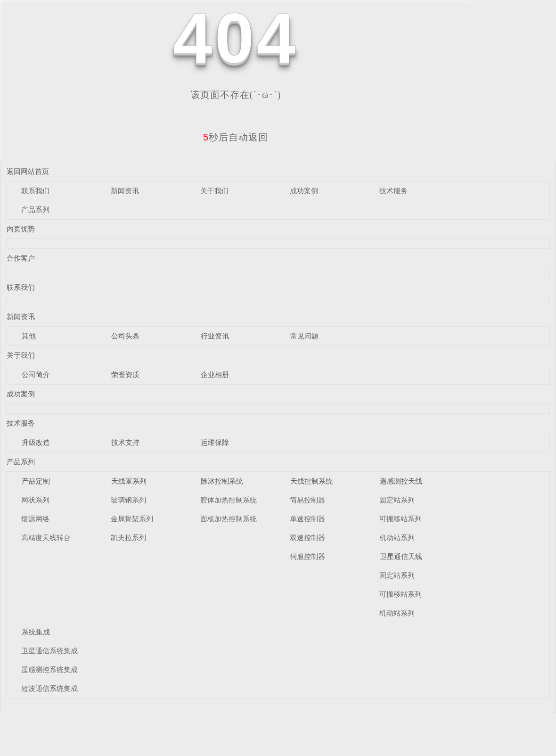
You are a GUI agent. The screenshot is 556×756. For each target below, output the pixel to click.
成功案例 (304, 191)
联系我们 (35, 191)
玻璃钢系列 (128, 500)
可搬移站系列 (401, 519)
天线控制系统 (311, 481)
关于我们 (214, 191)
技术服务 (393, 191)
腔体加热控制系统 (229, 500)
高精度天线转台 (46, 538)
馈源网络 (35, 519)
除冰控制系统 (222, 481)
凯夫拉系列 (128, 538)
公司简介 (36, 374)
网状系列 (35, 500)
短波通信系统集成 (49, 688)
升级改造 (36, 442)
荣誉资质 (125, 374)
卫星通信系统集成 (49, 651)
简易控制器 (307, 500)
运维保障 (215, 442)
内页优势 (21, 229)
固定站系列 (397, 500)
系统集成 (36, 632)
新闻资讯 (125, 191)
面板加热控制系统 (229, 519)
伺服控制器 (307, 556)
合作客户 (21, 258)
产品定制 (36, 481)
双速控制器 (307, 538)
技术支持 (125, 442)
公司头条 (125, 336)
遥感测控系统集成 (49, 670)
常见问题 (304, 336)
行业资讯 (215, 336)
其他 (29, 336)
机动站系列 (397, 538)
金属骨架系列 (132, 519)
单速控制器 (307, 519)
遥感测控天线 (401, 481)
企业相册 (215, 374)
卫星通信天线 (401, 556)
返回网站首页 (28, 171)
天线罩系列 (129, 481)
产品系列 (35, 210)
